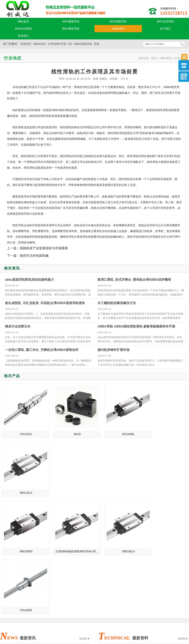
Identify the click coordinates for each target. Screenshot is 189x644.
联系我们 (24, 36)
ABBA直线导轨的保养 (115, 542)
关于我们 (165, 29)
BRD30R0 (24, 485)
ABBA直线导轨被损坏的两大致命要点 (125, 536)
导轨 (97, 44)
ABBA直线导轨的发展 (17, 531)
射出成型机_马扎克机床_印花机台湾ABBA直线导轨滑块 (45, 303)
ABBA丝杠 (40, 44)
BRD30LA (119, 485)
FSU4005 (166, 485)
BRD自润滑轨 (24, 29)
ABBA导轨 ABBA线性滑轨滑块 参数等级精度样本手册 (136, 326)
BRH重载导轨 (71, 21)
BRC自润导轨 (165, 21)
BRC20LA (166, 430)
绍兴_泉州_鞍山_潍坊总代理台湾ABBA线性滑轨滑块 (33, 547)
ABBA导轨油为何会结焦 (116, 525)
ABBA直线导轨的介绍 (17, 525)
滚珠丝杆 (26, 44)
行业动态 (180, 58)
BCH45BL (119, 430)
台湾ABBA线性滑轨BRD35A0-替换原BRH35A (72, 485)
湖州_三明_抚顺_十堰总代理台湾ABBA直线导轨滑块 (33, 559)
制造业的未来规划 (14, 536)
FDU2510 (24, 430)
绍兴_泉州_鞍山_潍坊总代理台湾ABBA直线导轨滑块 (33, 553)
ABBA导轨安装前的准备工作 (119, 547)
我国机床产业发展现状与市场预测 (44, 248)
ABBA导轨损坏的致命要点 (118, 531)
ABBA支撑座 (109, 553)
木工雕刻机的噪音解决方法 (117, 303)
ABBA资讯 (118, 29)
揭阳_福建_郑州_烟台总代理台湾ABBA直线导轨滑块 (33, 564)
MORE (85, 513)
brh (70, 44)
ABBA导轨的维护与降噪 (116, 559)
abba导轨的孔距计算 (114, 564)
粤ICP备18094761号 (132, 620)
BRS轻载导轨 (118, 21)
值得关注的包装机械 (34, 256)
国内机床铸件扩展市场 (113, 350)
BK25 (71, 430)
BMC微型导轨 (71, 29)
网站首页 (24, 21)
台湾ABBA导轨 (57, 44)
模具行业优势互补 (18, 326)
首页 (154, 58)
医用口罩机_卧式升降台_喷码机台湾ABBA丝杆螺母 (134, 280)
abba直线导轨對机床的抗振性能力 (29, 280)
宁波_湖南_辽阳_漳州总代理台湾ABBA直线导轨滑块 (33, 542)
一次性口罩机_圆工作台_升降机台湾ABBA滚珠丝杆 (42, 350)
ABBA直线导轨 (83, 44)
